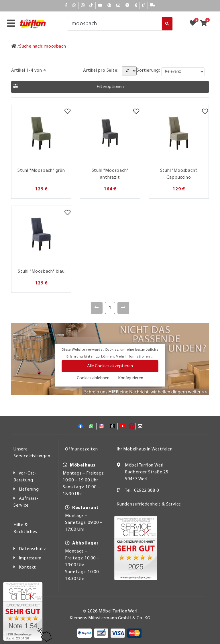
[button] (110, 87)
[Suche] (114, 24)
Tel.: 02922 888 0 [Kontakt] (142, 491)
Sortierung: (148, 71)
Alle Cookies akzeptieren (110, 366)
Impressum (30, 558)
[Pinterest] (109, 6)
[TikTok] (91, 6)
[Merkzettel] (67, 112)
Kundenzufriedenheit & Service (149, 504)
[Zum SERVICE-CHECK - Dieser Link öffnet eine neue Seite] (23, 611)
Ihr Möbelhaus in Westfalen (145, 449)
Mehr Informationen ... (135, 357)
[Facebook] (66, 6)
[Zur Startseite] (14, 46)
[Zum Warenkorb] (205, 24)
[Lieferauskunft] (153, 6)
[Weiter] (123, 308)
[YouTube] (100, 6)
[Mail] (118, 6)
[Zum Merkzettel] (195, 24)
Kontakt (28, 567)
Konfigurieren (131, 378)
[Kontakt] (144, 6)
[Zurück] (97, 308)
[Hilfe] (128, 6)
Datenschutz (33, 549)
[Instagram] (83, 6)
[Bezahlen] (136, 6)
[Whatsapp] (74, 6)
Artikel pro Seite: (101, 71)
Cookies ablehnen (93, 378)
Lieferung (29, 489)
